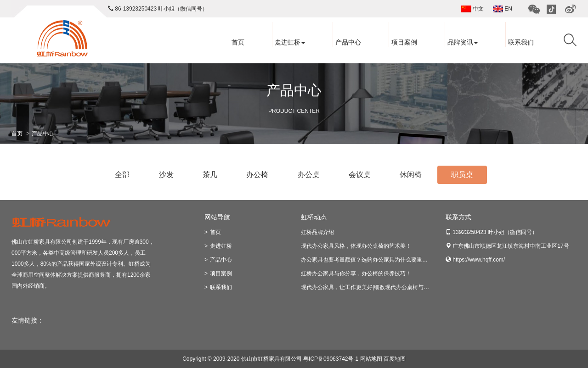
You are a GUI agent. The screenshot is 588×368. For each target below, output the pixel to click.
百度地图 (395, 359)
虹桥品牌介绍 (317, 232)
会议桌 (360, 175)
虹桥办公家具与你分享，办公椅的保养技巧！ (356, 273)
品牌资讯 (463, 42)
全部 (122, 175)
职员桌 (462, 175)
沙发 (166, 175)
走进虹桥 (290, 42)
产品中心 (348, 42)
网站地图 (371, 359)
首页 (238, 42)
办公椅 (257, 175)
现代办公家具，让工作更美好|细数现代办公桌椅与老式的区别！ (379, 287)
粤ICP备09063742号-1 (331, 359)
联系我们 (521, 42)
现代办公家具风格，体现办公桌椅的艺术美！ (356, 246)
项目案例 (404, 42)
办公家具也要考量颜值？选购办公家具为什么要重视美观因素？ (378, 260)
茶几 (210, 175)
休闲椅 (411, 175)
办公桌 (309, 175)
